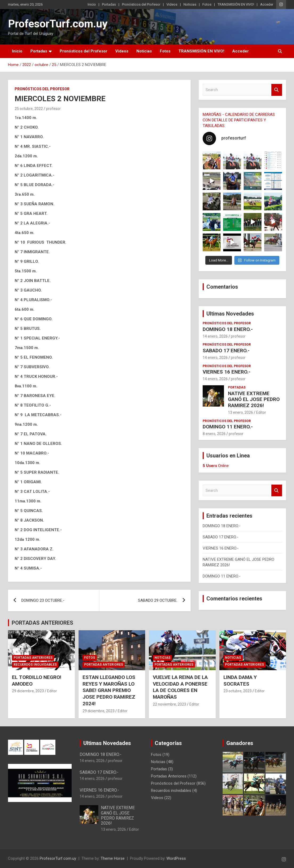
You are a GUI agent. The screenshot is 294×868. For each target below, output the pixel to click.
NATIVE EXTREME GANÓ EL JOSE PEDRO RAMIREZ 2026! (254, 400)
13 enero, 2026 (240, 412)
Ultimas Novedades (230, 314)
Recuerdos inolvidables (35, 665)
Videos (172, 4)
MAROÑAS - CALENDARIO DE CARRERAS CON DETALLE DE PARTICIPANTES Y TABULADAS (239, 120)
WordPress (176, 858)
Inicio (92, 4)
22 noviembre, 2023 (170, 704)
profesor (53, 109)
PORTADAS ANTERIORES (42, 623)
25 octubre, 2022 (29, 109)
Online (216, 466)
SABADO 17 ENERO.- (226, 351)
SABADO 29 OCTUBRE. (158, 600)
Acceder (267, 4)
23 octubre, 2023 (238, 691)
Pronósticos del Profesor (141, 4)
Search (277, 90)
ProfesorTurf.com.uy (58, 24)
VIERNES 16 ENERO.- (226, 372)
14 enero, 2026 (215, 336)
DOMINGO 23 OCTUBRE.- (43, 600)
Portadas (109, 4)
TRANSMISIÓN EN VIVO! (236, 4)
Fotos (207, 4)
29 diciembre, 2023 (28, 691)
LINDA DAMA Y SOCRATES (240, 681)
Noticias (190, 4)
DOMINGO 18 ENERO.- (228, 329)
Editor (261, 412)
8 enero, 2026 (214, 434)
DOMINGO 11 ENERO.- (228, 427)
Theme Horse (113, 858)
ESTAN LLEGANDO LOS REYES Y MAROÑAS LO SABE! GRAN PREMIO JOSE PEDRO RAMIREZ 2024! (109, 690)
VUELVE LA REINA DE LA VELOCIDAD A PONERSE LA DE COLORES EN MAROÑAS (180, 687)
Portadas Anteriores (33, 658)
